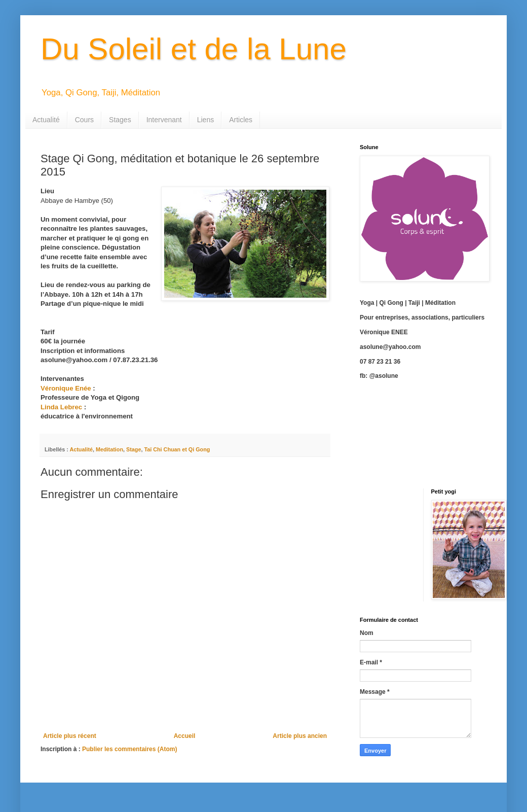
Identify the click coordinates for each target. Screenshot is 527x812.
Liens (205, 120)
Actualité (46, 120)
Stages (120, 120)
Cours (84, 120)
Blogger (344, 772)
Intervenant (164, 120)
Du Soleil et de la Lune (194, 49)
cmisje (288, 772)
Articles (241, 120)
